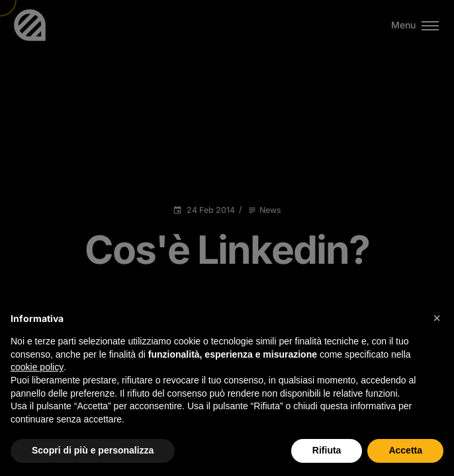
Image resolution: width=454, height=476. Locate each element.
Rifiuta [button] (327, 450)
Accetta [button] (405, 450)
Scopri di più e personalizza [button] (93, 450)
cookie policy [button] (37, 367)
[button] (437, 318)
